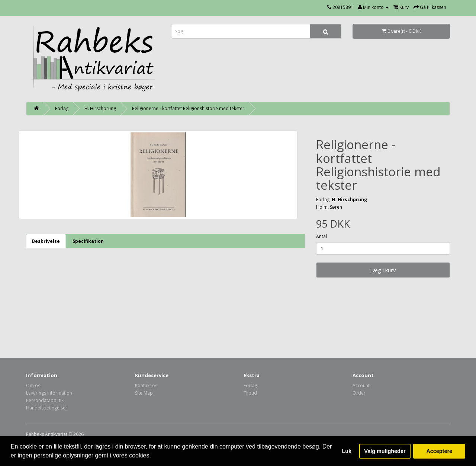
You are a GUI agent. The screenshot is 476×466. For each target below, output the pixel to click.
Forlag (62, 108)
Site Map (144, 393)
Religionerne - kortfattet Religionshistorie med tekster (188, 108)
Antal (321, 236)
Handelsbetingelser (47, 408)
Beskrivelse (46, 241)
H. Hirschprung (100, 108)
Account (361, 385)
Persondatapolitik (45, 400)
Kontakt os (146, 385)
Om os (33, 385)
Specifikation (88, 241)
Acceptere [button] (439, 451)
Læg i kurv (383, 270)
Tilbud (250, 393)
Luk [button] (347, 451)
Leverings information (49, 393)
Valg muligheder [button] (385, 451)
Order (359, 393)
